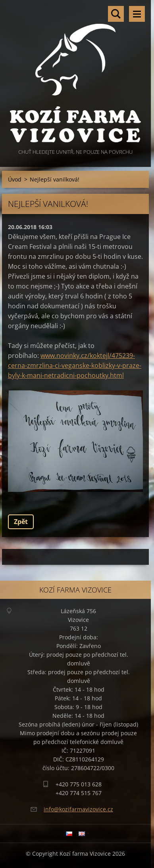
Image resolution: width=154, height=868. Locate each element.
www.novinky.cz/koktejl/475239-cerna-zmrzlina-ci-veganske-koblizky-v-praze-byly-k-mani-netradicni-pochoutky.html (75, 365)
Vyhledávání (116, 14)
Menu (137, 14)
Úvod (15, 179)
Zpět (21, 522)
